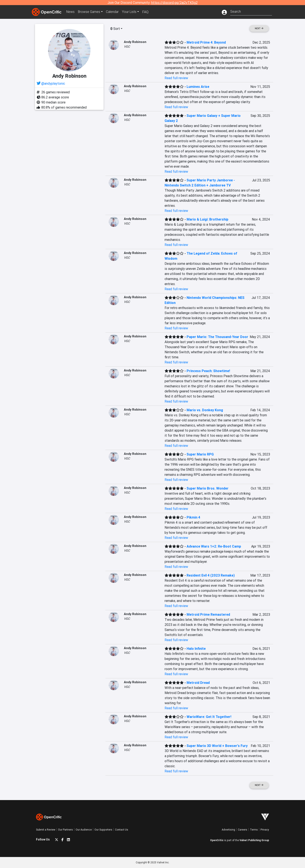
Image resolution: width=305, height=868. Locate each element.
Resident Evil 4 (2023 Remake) (211, 575)
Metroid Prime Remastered (208, 614)
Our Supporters (103, 830)
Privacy (265, 830)
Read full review (176, 78)
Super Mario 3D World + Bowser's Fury (217, 746)
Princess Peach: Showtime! (208, 371)
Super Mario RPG (200, 454)
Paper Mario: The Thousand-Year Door (217, 337)
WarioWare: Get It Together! (209, 717)
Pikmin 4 (193, 517)
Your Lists (131, 12)
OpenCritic (217, 840)
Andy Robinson (135, 42)
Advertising (228, 830)
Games (90, 12)
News (71, 12)
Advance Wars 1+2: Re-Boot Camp (214, 546)
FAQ (147, 12)
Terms (254, 830)
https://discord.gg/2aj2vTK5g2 (174, 3)
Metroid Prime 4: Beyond (206, 42)
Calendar (114, 12)
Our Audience (84, 830)
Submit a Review (46, 830)
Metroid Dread (198, 683)
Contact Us (122, 830)
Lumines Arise (198, 87)
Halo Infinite (196, 649)
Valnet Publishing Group (254, 840)
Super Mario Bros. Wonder (208, 488)
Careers (243, 830)
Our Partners (65, 830)
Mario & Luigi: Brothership (207, 219)
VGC (127, 47)
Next (259, 28)
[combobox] (251, 11)
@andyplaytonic (53, 83)
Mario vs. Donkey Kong (205, 410)
